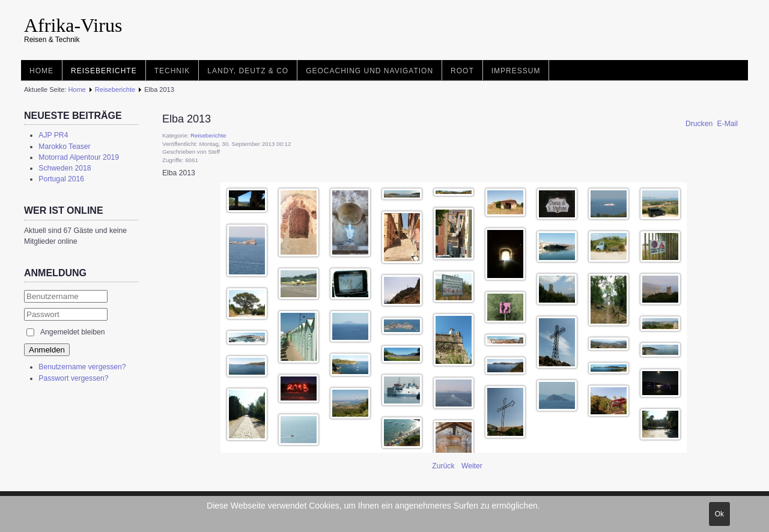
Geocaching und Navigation (369, 71)
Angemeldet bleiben (72, 332)
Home (41, 71)
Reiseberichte (104, 71)
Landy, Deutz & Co (248, 71)
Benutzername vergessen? (82, 367)
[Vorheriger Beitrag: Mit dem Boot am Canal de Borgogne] (444, 466)
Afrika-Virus (73, 25)
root (462, 71)
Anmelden (47, 350)
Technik (172, 71)
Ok (719, 514)
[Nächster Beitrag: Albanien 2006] (472, 466)
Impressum (516, 71)
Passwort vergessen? (73, 378)
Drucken (700, 124)
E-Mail (728, 124)
